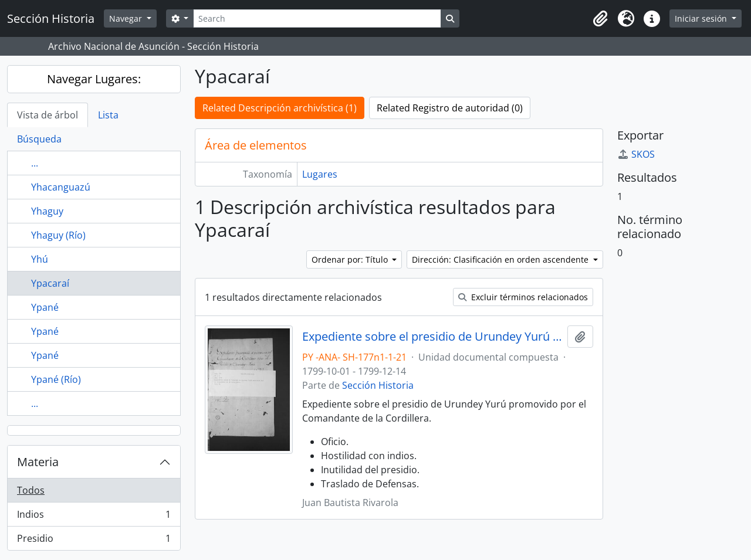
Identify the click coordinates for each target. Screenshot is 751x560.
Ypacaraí (50, 283)
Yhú (40, 259)
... (35, 163)
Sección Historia (378, 385)
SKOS (636, 154)
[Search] (317, 18)
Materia (38, 462)
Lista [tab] (108, 115)
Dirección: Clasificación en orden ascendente (501, 259)
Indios (94, 517)
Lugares (320, 174)
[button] (600, 19)
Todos (31, 490)
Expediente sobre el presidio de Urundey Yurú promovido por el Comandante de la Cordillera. (433, 337)
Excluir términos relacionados (523, 297)
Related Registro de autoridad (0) (450, 108)
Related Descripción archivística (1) (280, 108)
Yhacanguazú (61, 187)
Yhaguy (47, 211)
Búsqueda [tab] (39, 139)
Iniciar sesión (702, 18)
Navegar (127, 18)
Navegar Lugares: (94, 79)
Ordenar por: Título (351, 259)
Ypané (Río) (56, 379)
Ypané (45, 307)
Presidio (94, 541)
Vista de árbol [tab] (48, 115)
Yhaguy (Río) (58, 235)
